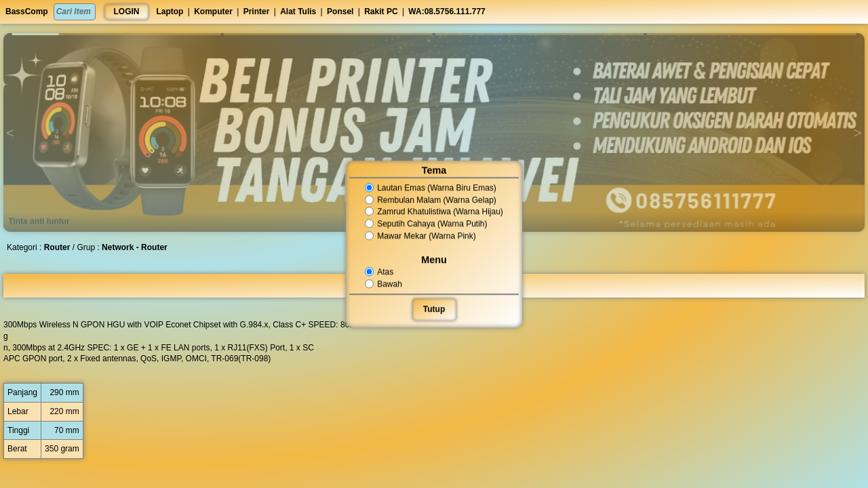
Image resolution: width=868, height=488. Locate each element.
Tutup (434, 309)
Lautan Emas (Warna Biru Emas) (431, 188)
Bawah (384, 284)
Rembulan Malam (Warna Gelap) (431, 200)
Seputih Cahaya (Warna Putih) (427, 224)
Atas (380, 272)
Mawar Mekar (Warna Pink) (421, 236)
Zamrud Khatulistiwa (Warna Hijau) (434, 212)
